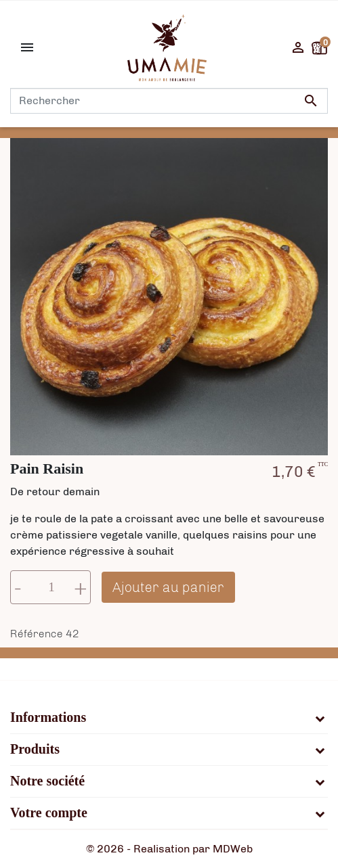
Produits (35, 750)
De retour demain (55, 492)
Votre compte (49, 813)
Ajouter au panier (168, 587)
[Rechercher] (169, 101)
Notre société (47, 781)
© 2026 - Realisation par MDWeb (169, 849)
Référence (37, 634)
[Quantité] (51, 587)
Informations (48, 718)
